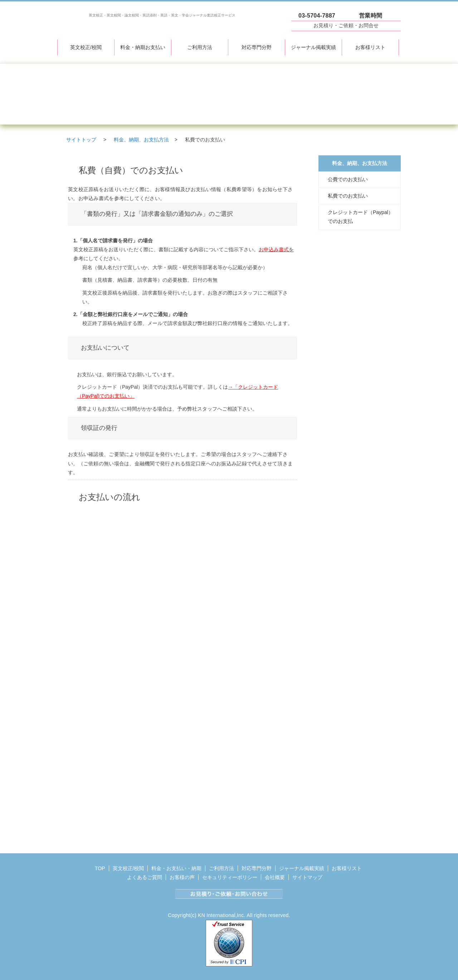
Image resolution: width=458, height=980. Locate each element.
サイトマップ (307, 877)
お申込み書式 (274, 249)
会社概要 (275, 877)
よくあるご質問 (145, 877)
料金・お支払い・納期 (176, 868)
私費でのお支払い (348, 196)
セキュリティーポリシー (230, 877)
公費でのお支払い (348, 179)
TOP (100, 868)
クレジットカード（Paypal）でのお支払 (360, 217)
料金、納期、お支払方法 (360, 163)
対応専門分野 (257, 47)
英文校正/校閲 (86, 47)
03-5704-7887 (317, 16)
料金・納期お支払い (143, 47)
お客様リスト (370, 47)
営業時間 (371, 16)
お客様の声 (182, 877)
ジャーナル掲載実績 (313, 47)
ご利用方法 (200, 47)
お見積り (346, 25)
